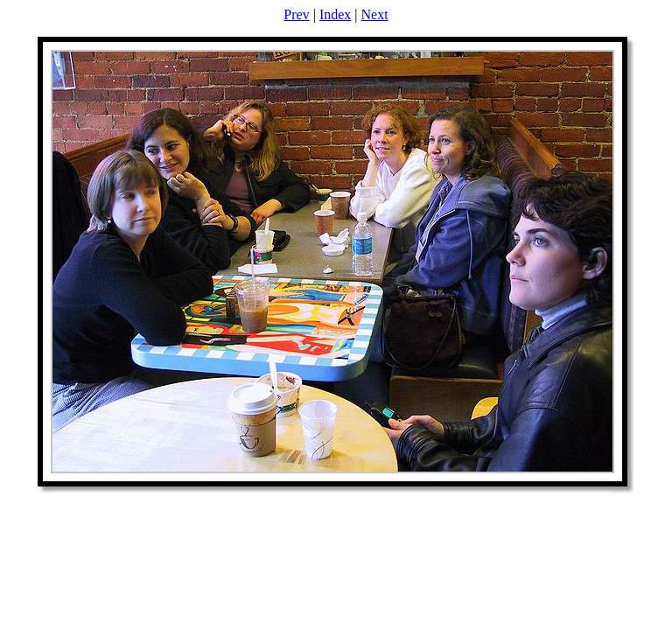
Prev (296, 14)
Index (335, 14)
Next (375, 14)
